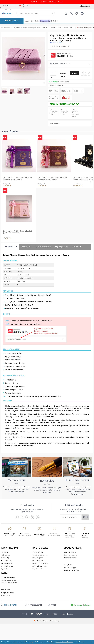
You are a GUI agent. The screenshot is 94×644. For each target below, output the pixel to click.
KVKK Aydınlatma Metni (40, 513)
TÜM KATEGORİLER (12, 21)
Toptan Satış (5, 504)
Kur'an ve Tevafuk (7, 510)
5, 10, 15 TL (55, 21)
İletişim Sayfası (6, 542)
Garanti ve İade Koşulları (40, 502)
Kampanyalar (45, 21)
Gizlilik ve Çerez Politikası (40, 510)
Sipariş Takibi (68, 512)
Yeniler (27, 21)
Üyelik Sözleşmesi (38, 507)
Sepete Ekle (63, 74)
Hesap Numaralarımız (70, 502)
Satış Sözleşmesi (38, 504)
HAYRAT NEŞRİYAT (56, 43)
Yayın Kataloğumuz (7, 513)
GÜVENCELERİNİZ (35, 552)
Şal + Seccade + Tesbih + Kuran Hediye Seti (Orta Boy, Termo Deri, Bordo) (52, 179)
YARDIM (54, 552)
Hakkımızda (5, 499)
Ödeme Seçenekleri (70, 499)
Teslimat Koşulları (38, 499)
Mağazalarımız (6, 502)
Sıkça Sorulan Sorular (39, 516)
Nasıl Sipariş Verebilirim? (71, 517)
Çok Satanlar (35, 21)
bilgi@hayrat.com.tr (7, 539)
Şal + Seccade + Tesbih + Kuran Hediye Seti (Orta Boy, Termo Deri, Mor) (17, 179)
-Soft (36, 568)
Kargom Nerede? (86, 6)
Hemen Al (74, 74)
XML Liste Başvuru (7, 507)
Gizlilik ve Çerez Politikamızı (64, 642)
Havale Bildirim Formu (70, 504)
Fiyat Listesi (5, 516)
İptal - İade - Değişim (70, 514)
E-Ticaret (41, 568)
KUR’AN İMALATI (10, 552)
